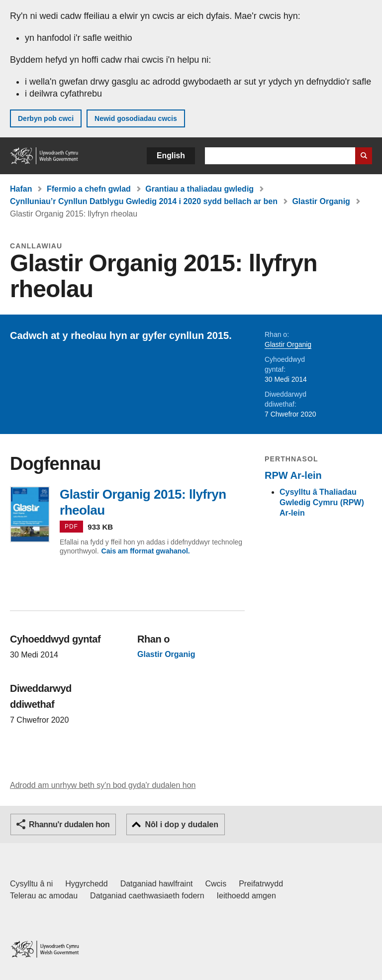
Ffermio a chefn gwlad (89, 189)
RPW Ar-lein (293, 475)
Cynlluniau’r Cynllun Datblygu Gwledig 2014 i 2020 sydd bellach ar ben (144, 201)
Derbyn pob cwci (46, 118)
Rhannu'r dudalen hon (69, 824)
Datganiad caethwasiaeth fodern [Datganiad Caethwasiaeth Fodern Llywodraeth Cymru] (147, 896)
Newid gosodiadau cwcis (136, 118)
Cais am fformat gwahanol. (146, 551)
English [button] (171, 156)
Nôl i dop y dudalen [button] (182, 824)
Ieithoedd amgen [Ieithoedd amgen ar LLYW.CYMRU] (246, 896)
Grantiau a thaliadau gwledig (199, 189)
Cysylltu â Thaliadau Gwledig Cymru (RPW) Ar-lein (322, 502)
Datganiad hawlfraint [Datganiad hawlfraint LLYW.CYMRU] (157, 884)
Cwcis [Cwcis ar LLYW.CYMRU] (216, 884)
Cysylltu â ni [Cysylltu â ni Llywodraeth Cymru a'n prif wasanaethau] (31, 884)
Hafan (21, 189)
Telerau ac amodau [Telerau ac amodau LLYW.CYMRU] (44, 896)
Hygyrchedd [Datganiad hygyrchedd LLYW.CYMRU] (86, 884)
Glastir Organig (321, 201)
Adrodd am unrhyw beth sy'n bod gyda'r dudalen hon (103, 785)
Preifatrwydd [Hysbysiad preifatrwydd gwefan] (261, 884)
